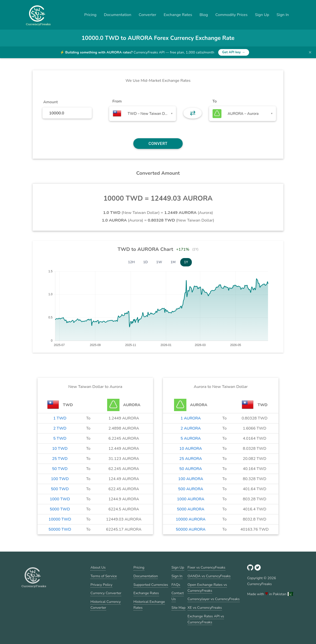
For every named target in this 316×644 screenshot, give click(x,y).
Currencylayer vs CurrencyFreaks (214, 599)
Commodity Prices (231, 15)
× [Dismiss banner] (310, 52)
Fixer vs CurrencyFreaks (207, 567)
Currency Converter (106, 593)
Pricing (90, 15)
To (215, 101)
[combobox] (143, 114)
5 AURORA (191, 438)
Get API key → (234, 52)
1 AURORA (191, 418)
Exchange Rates (178, 15)
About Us (98, 567)
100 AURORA (191, 479)
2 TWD (60, 428)
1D (146, 262)
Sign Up (262, 15)
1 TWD (60, 418)
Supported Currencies (151, 585)
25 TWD (60, 459)
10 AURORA (191, 449)
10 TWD (60, 449)
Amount (50, 102)
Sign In (283, 15)
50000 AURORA (191, 529)
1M (173, 262)
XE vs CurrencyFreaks (205, 608)
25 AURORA (191, 459)
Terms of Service (104, 576)
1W (159, 262)
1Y (186, 262)
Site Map (179, 608)
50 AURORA (191, 469)
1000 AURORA (191, 499)
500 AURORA (191, 489)
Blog (204, 15)
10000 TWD (60, 519)
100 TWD (60, 479)
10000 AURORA (191, 519)
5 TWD (60, 438)
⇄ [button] (193, 113)
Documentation (118, 15)
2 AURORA (191, 428)
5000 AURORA (191, 509)
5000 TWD (60, 509)
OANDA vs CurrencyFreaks (209, 576)
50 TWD (60, 469)
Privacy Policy (101, 585)
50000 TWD (60, 529)
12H (131, 262)
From (117, 101)
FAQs (176, 585)
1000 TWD (60, 499)
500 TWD (60, 489)
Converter (148, 15)
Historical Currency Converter (106, 605)
